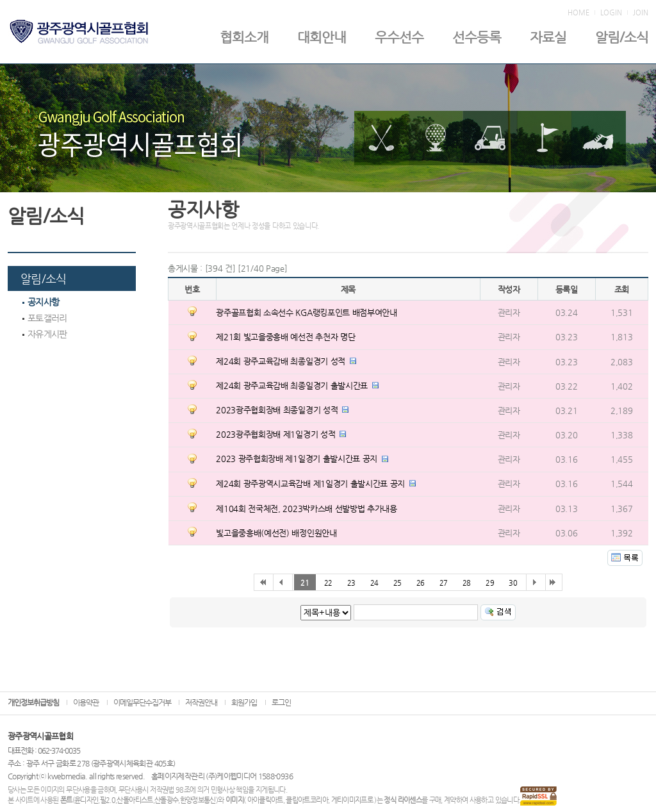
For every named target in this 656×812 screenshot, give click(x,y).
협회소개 (244, 37)
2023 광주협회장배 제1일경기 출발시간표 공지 (297, 459)
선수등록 (477, 37)
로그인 (281, 702)
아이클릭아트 (265, 800)
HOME (578, 13)
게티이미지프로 (352, 800)
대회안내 (322, 37)
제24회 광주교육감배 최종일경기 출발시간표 (292, 385)
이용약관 (86, 702)
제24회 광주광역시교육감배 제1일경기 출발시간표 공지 (310, 484)
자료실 (548, 37)
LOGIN (611, 13)
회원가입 (244, 702)
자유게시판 (45, 334)
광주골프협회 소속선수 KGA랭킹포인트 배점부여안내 (306, 312)
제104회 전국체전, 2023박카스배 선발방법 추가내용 (306, 509)
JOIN (641, 13)
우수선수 (399, 37)
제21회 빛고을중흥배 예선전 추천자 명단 (285, 337)
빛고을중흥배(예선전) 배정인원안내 (276, 533)
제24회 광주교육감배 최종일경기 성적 (281, 361)
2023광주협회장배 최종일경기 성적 (277, 410)
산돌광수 (166, 800)
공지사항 (41, 302)
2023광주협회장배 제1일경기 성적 (275, 434)
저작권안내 (201, 702)
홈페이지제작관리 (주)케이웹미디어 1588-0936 (222, 776)
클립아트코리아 (307, 800)
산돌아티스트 (135, 800)
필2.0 (108, 800)
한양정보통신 (198, 800)
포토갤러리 (45, 318)
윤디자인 (86, 800)
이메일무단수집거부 (142, 702)
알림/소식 (622, 37)
